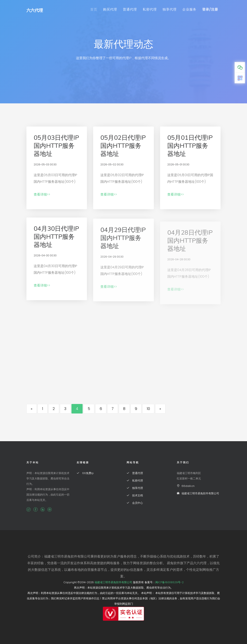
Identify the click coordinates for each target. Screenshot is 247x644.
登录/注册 (210, 9)
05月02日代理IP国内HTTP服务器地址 (123, 146)
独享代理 (170, 9)
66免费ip (85, 473)
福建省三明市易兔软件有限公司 (198, 493)
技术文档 (135, 495)
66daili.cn (186, 486)
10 (148, 409)
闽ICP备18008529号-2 (169, 582)
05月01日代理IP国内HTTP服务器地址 (190, 146)
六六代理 (35, 10)
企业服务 (189, 9)
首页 (94, 9)
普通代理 (130, 9)
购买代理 (110, 9)
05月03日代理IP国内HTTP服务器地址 (56, 146)
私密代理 (150, 9)
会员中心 (135, 503)
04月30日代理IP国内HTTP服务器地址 (56, 240)
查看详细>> (42, 194)
